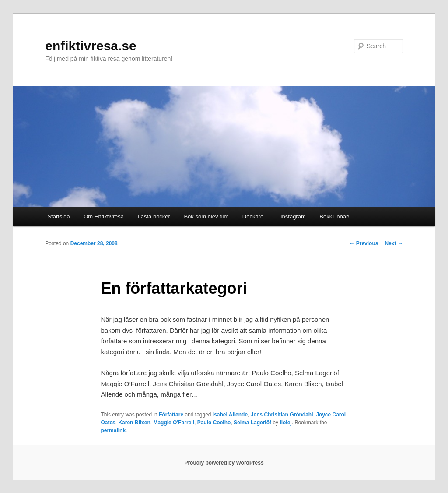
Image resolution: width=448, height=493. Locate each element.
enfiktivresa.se (91, 46)
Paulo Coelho (214, 423)
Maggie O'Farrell (174, 423)
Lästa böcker (154, 217)
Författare (171, 415)
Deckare (253, 217)
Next (394, 243)
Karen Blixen (134, 423)
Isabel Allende (230, 415)
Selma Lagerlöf (252, 423)
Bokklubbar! (334, 217)
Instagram (292, 217)
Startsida (58, 217)
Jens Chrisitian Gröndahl (282, 415)
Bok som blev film (206, 217)
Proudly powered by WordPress (224, 463)
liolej (285, 423)
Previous (364, 243)
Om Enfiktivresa (104, 217)
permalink (113, 430)
